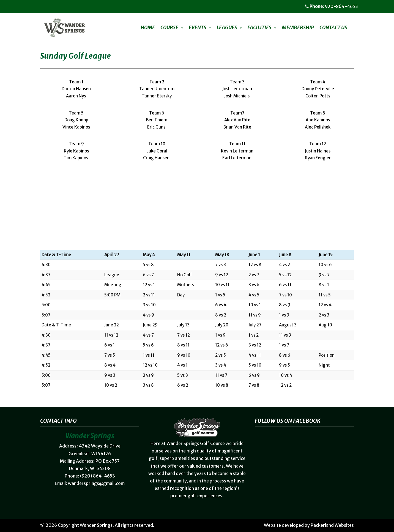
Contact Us (333, 28)
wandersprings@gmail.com (96, 483)
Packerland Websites (332, 525)
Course (169, 28)
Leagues (227, 28)
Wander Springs (96, 525)
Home (148, 28)
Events (197, 28)
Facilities (259, 28)
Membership (298, 28)
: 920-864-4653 (332, 6)
